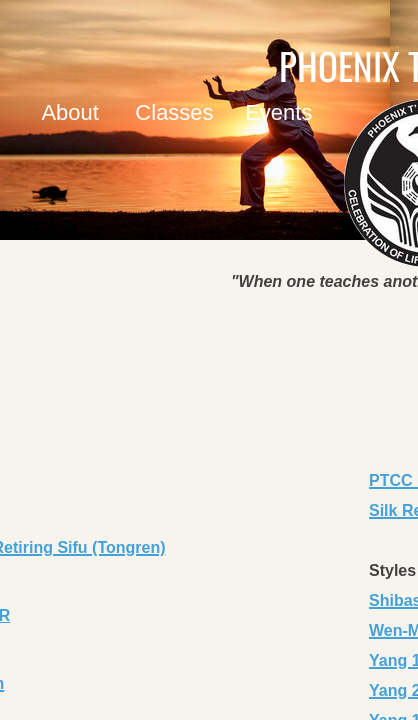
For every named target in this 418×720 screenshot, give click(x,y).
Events (278, 112)
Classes (174, 112)
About (70, 112)
